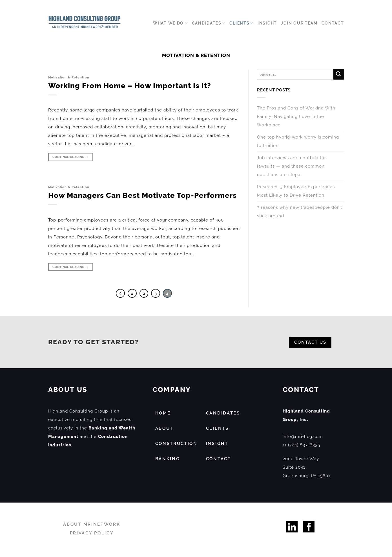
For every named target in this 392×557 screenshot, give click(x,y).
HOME (163, 413)
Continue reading (70, 157)
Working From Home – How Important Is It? (130, 85)
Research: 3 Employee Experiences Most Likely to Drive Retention (296, 191)
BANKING (168, 459)
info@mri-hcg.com (303, 437)
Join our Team (299, 23)
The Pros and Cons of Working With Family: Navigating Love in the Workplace (296, 117)
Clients (242, 23)
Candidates (209, 23)
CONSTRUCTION (176, 444)
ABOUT (164, 428)
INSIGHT (217, 444)
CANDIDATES (223, 413)
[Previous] (120, 293)
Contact (333, 23)
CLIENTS (217, 428)
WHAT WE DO (170, 23)
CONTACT (219, 459)
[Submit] (338, 74)
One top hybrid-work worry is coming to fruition (298, 142)
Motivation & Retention (69, 77)
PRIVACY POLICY (92, 533)
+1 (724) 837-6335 (301, 445)
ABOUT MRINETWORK (92, 524)
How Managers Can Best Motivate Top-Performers (142, 195)
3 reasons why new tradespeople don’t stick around (300, 212)
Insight (267, 23)
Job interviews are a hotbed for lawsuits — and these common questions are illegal (292, 166)
